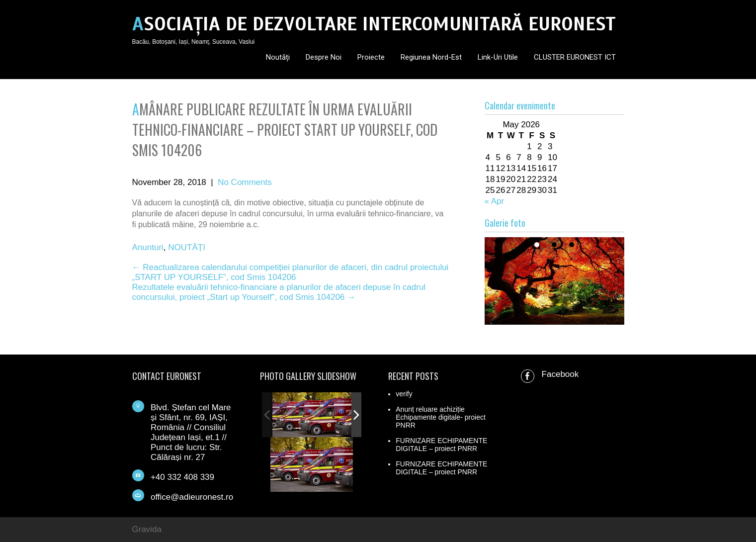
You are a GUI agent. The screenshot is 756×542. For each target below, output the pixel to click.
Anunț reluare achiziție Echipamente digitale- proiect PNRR (441, 417)
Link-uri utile (498, 57)
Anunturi (148, 247)
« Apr (495, 201)
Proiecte (371, 57)
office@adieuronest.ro (192, 497)
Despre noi (324, 57)
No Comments (245, 182)
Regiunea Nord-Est (431, 57)
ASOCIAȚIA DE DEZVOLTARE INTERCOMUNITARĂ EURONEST (374, 24)
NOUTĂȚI (187, 247)
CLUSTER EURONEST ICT (575, 57)
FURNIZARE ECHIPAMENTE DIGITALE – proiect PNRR (441, 445)
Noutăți (278, 57)
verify (404, 394)
